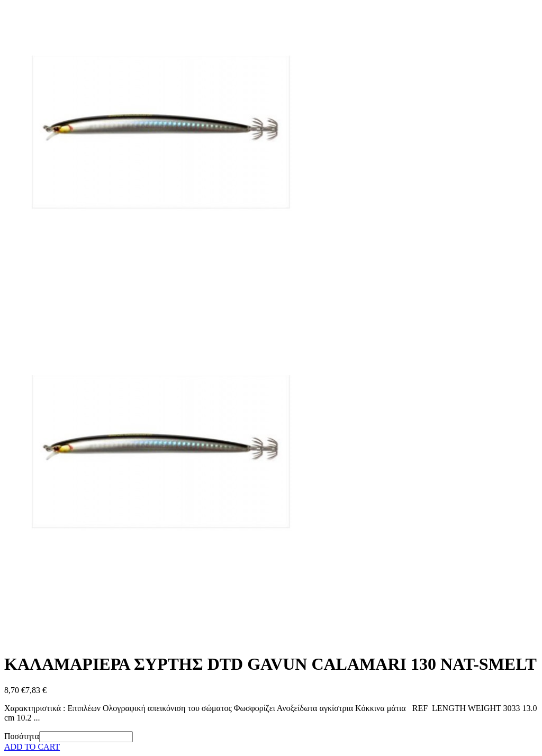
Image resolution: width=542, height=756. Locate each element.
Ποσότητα (22, 736)
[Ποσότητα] (86, 737)
